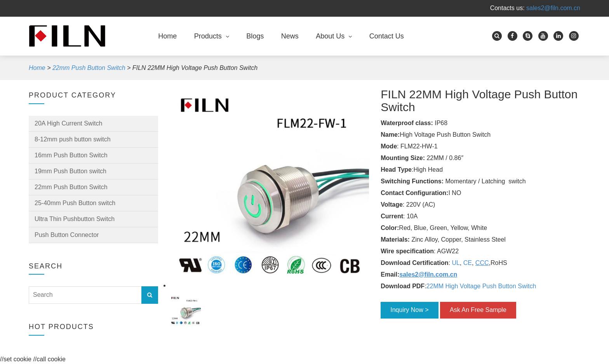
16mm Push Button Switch (71, 155)
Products (208, 36)
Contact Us (387, 36)
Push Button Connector (67, 235)
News (290, 36)
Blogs (255, 36)
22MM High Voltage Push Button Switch (482, 286)
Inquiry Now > (409, 310)
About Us (330, 36)
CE (468, 263)
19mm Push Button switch (70, 171)
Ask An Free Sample (478, 310)
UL (456, 263)
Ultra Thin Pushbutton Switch (75, 219)
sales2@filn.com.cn (553, 8)
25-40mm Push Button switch (75, 203)
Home (167, 36)
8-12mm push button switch (73, 139)
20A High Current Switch (68, 123)
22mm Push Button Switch (71, 187)
